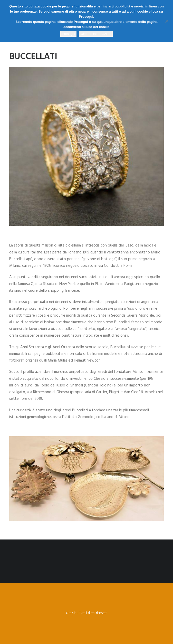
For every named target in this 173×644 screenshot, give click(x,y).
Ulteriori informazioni (96, 34)
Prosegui (68, 34)
